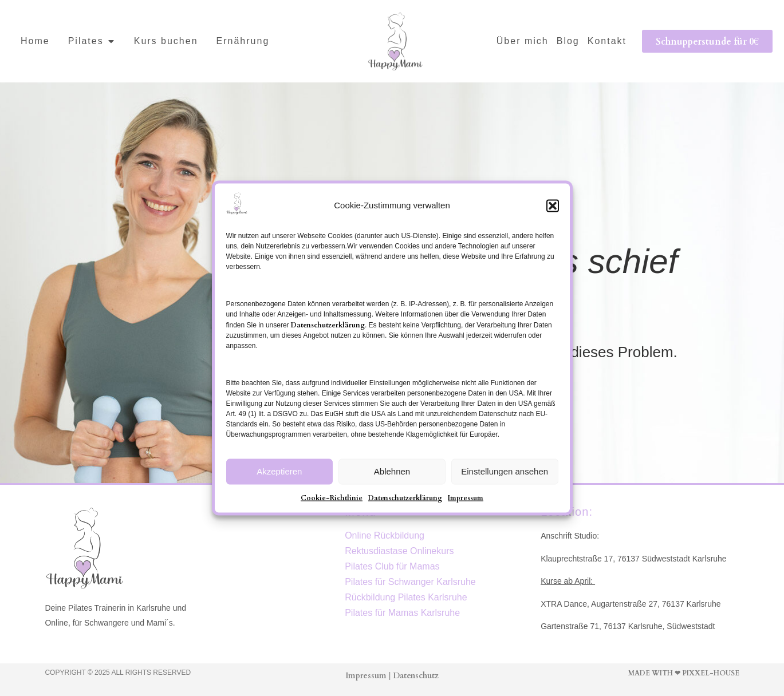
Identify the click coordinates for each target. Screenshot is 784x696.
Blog (568, 41)
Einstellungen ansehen (505, 471)
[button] (553, 205)
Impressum (466, 497)
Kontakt (607, 41)
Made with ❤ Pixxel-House (684, 673)
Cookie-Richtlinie (332, 497)
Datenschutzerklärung (328, 324)
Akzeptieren (279, 471)
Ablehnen (392, 471)
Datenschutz (416, 675)
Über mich (523, 41)
